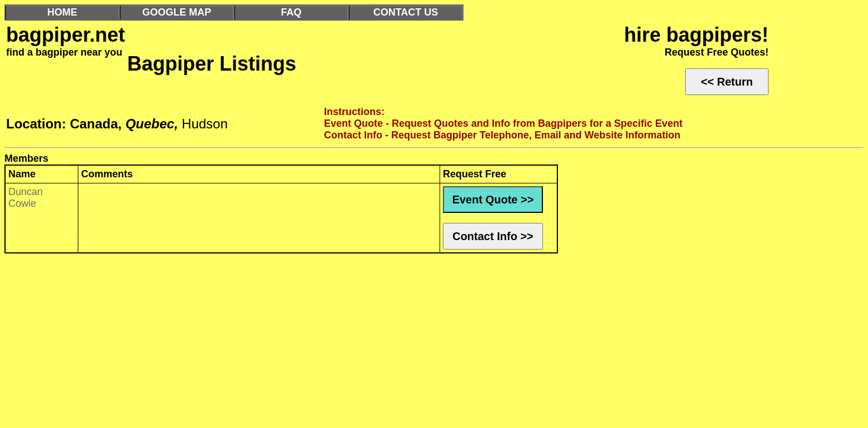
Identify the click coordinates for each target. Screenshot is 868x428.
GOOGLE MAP (177, 12)
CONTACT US (406, 12)
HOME (62, 12)
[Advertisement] (338, 344)
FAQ (291, 12)
